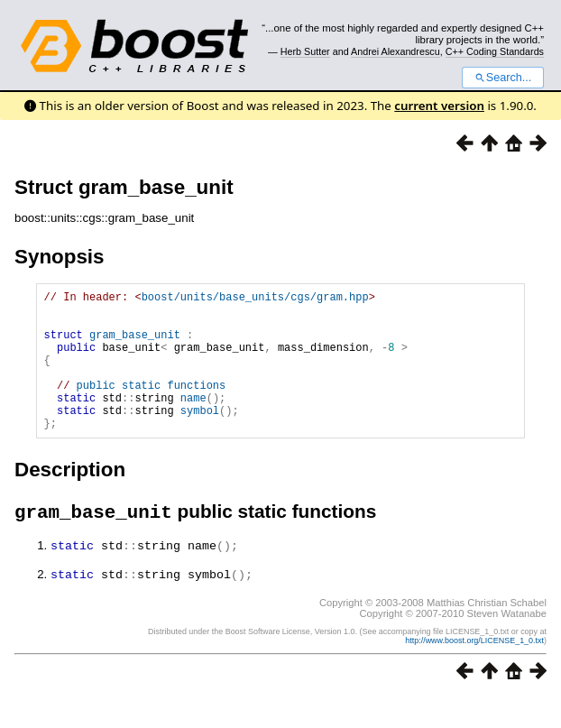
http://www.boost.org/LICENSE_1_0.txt (474, 671)
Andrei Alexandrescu (395, 51)
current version (439, 106)
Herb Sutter (305, 51)
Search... (503, 78)
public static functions (152, 406)
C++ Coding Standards (495, 51)
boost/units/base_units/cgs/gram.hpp (255, 299)
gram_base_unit (135, 345)
